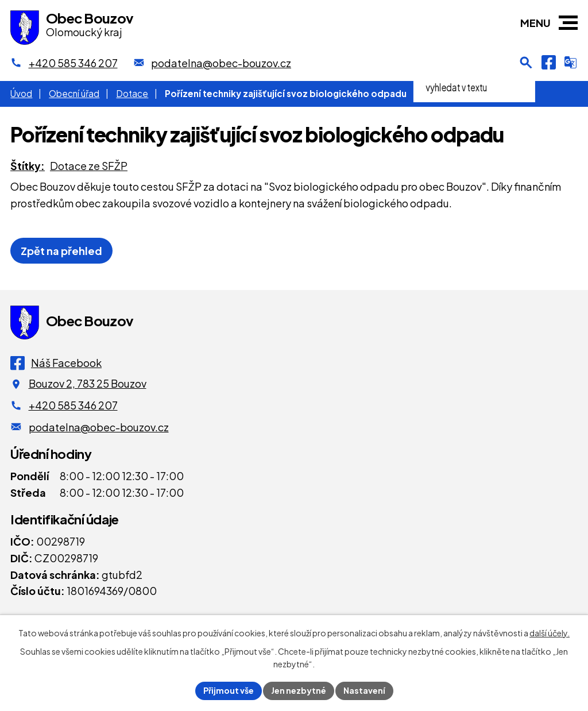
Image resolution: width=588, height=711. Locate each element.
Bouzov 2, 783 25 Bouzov (88, 383)
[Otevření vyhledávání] (526, 63)
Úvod (21, 93)
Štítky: (28, 166)
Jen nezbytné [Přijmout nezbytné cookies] (299, 690)
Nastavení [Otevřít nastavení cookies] (364, 690)
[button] (568, 23)
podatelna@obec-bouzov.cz (99, 427)
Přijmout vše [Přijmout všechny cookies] (229, 690)
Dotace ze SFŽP (89, 166)
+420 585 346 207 (73, 405)
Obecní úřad (74, 93)
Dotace (132, 93)
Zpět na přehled (61, 251)
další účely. (550, 633)
